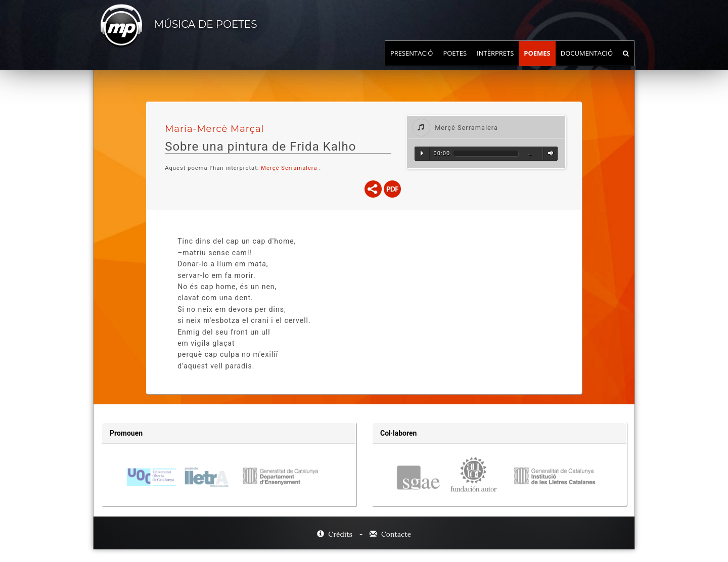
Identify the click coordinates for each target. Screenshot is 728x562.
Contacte (390, 534)
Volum (549, 153)
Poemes (537, 63)
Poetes (455, 63)
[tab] (486, 127)
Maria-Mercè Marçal (214, 129)
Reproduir (422, 153)
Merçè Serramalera (289, 168)
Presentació (412, 63)
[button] (486, 127)
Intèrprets (495, 63)
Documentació (587, 63)
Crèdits (336, 534)
